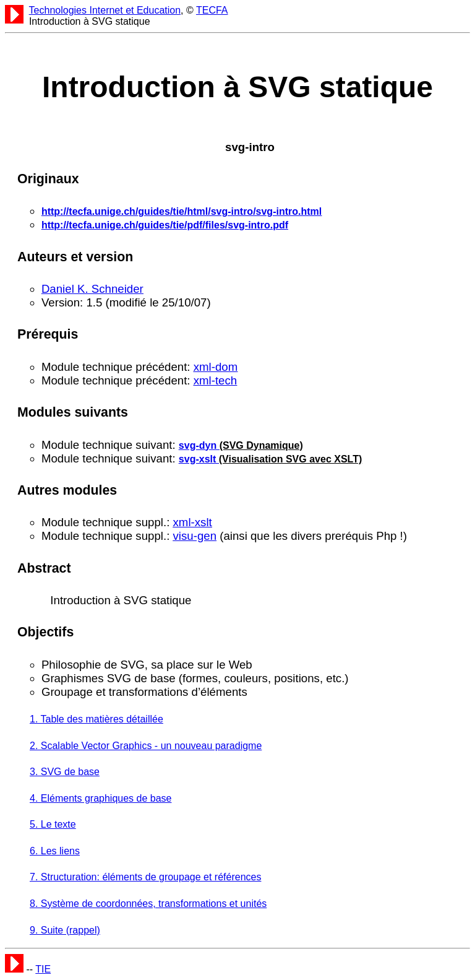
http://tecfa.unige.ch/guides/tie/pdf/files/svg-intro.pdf (165, 225)
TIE (43, 969)
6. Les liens (55, 851)
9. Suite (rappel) (65, 930)
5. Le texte (53, 824)
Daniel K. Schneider (92, 289)
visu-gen (195, 536)
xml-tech (216, 380)
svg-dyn (199, 445)
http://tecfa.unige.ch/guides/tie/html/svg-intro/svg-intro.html (182, 211)
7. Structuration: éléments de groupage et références (145, 877)
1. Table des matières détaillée (96, 719)
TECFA (212, 10)
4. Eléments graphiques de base (101, 798)
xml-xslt (193, 522)
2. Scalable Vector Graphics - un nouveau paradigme (146, 746)
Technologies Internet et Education (105, 10)
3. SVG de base (65, 772)
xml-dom (216, 367)
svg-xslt (199, 459)
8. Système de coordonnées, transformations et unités (148, 904)
